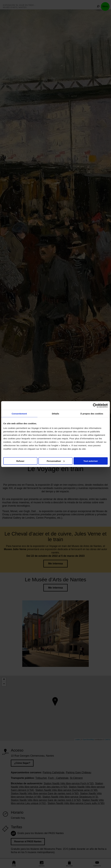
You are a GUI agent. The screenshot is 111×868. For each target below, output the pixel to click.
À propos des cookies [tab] (92, 413)
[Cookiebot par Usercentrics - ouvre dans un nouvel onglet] (95, 405)
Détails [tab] (55, 413)
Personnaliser (56, 461)
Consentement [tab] (19, 413)
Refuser (20, 461)
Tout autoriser (91, 461)
